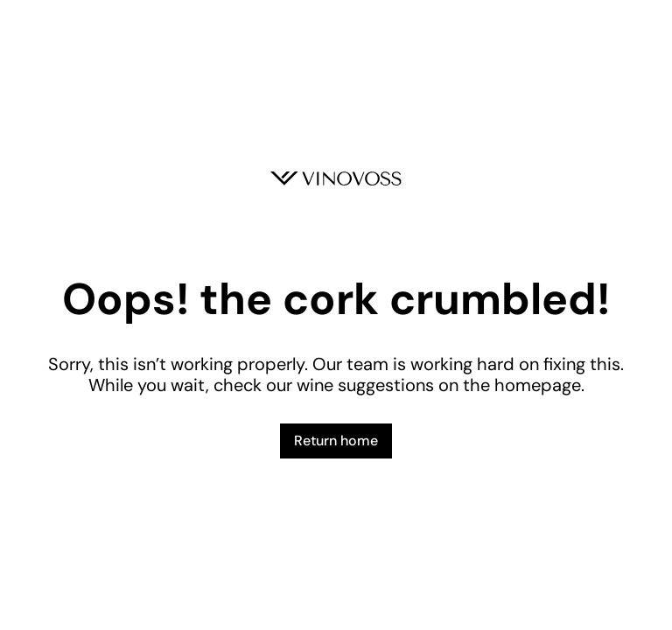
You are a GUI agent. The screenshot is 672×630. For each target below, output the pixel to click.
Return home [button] (336, 441)
